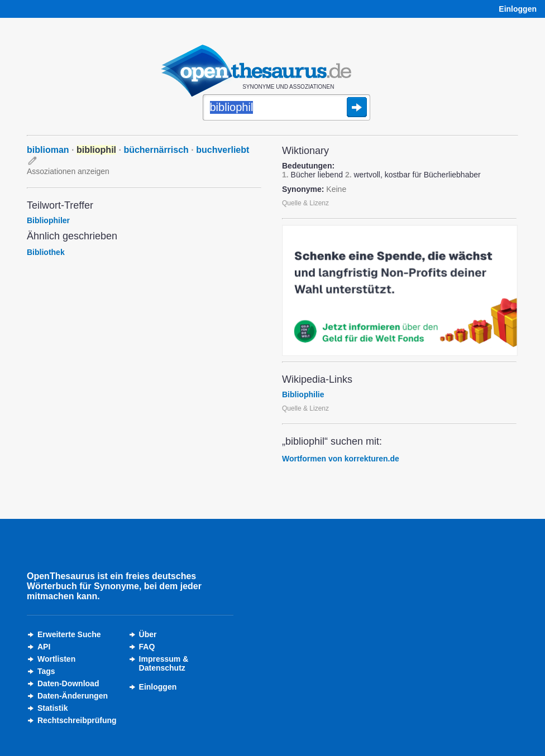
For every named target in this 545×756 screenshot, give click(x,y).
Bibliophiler (48, 220)
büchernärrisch (156, 150)
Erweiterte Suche (69, 634)
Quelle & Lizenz (305, 203)
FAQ (147, 647)
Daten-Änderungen (73, 696)
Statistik (52, 708)
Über (148, 634)
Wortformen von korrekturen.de (341, 459)
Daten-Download (68, 683)
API (44, 647)
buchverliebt (223, 150)
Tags (46, 671)
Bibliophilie (303, 394)
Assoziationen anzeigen (68, 171)
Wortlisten (56, 659)
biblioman (48, 150)
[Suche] (286, 108)
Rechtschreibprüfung (77, 720)
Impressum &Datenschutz (164, 663)
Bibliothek (46, 252)
